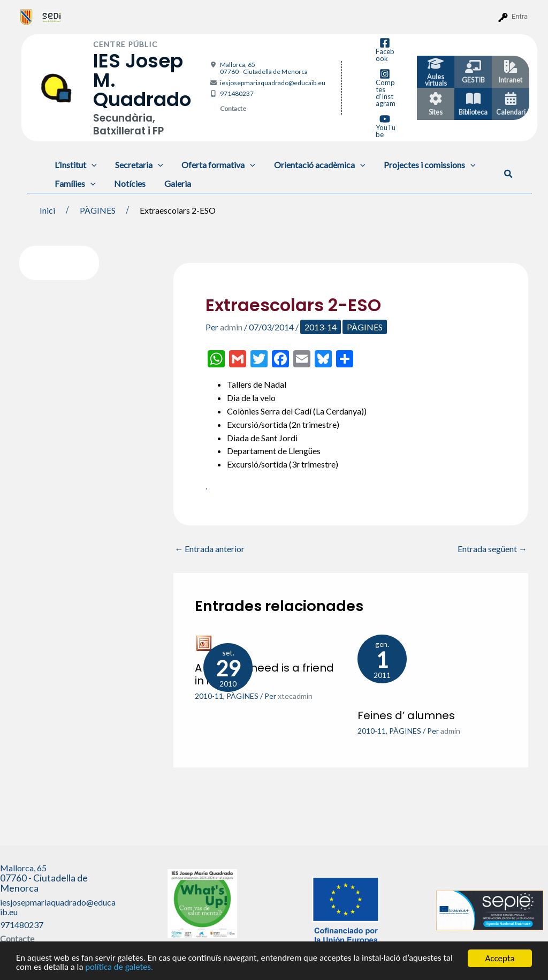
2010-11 (209, 696)
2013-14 (321, 327)
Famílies (75, 183)
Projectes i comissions (423, 165)
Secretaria (137, 165)
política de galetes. (120, 967)
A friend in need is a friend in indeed (264, 674)
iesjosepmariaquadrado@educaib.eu (273, 83)
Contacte (233, 108)
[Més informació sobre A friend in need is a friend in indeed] (204, 642)
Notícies (128, 183)
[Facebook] (385, 50)
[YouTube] (385, 126)
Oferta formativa (215, 165)
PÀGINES (365, 327)
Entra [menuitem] (520, 16)
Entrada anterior (210, 549)
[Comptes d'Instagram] (385, 88)
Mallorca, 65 (264, 68)
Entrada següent (492, 549)
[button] (509, 174)
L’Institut (75, 165)
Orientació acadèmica (314, 165)
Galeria (174, 183)
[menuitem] (26, 17)
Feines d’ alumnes (406, 715)
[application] (91, 165)
